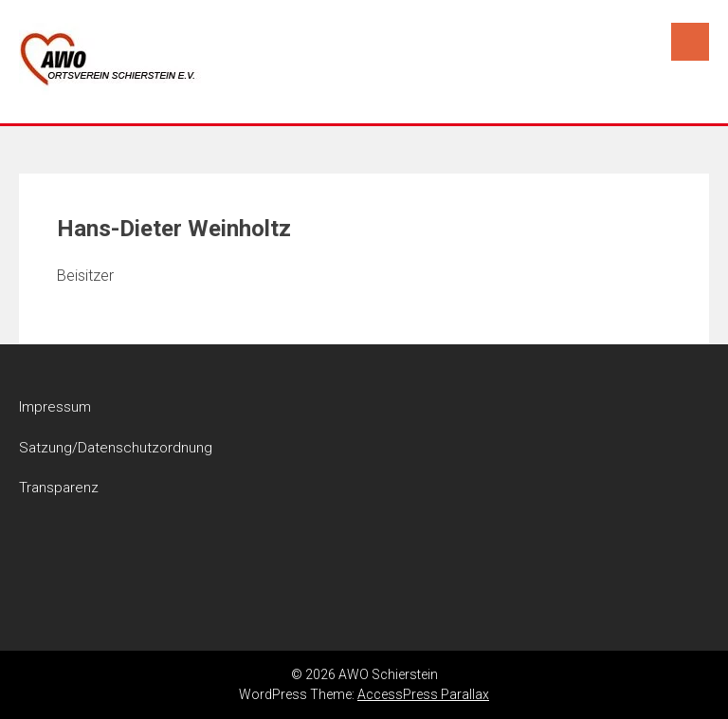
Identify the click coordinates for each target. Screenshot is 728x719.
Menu (690, 42)
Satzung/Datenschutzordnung (116, 448)
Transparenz (59, 488)
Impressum (55, 407)
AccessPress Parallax (423, 694)
